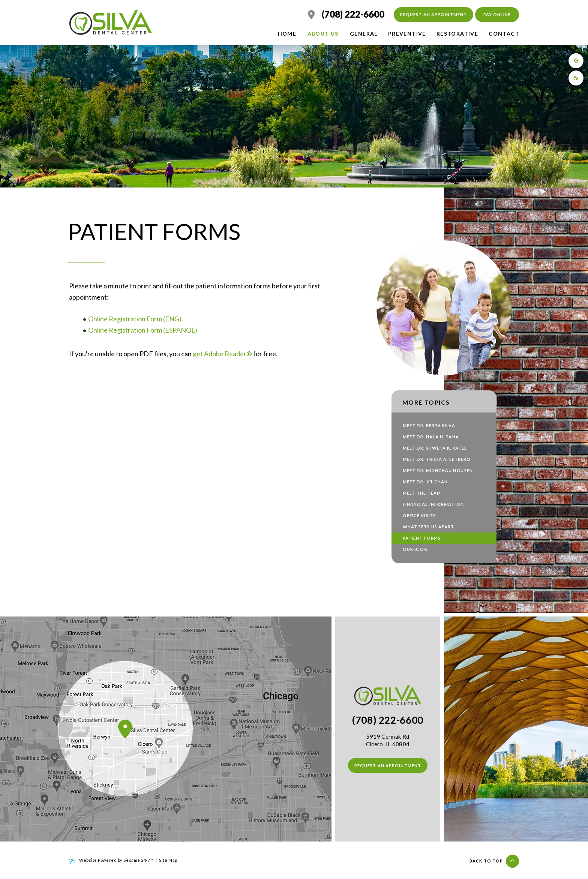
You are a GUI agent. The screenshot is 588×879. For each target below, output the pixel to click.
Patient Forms (422, 538)
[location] (311, 15)
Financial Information (433, 504)
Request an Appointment (433, 14)
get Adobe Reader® (222, 354)
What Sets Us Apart (429, 527)
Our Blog (415, 549)
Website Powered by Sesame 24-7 (111, 861)
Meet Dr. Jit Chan (425, 482)
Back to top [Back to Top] (494, 861)
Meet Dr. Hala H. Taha (431, 437)
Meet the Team (422, 493)
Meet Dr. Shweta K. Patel (435, 448)
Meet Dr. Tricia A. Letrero (437, 459)
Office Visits (419, 515)
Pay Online (497, 14)
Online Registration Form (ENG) (135, 319)
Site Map (168, 860)
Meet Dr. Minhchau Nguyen (438, 470)
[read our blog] (576, 78)
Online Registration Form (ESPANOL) (143, 330)
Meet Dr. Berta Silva (429, 425)
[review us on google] (576, 61)
